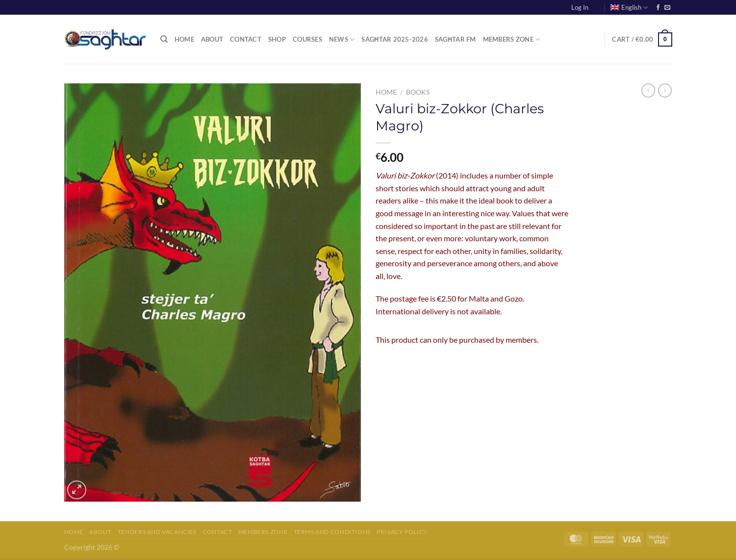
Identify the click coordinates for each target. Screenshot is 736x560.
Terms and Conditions (332, 532)
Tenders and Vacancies (157, 532)
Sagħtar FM (456, 39)
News (342, 39)
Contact (246, 39)
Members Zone (512, 39)
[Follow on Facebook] (658, 8)
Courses (307, 39)
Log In (580, 7)
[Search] (164, 39)
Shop (277, 39)
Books (418, 92)
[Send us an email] (667, 8)
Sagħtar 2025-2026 (395, 39)
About (212, 39)
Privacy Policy (402, 532)
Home (184, 39)
